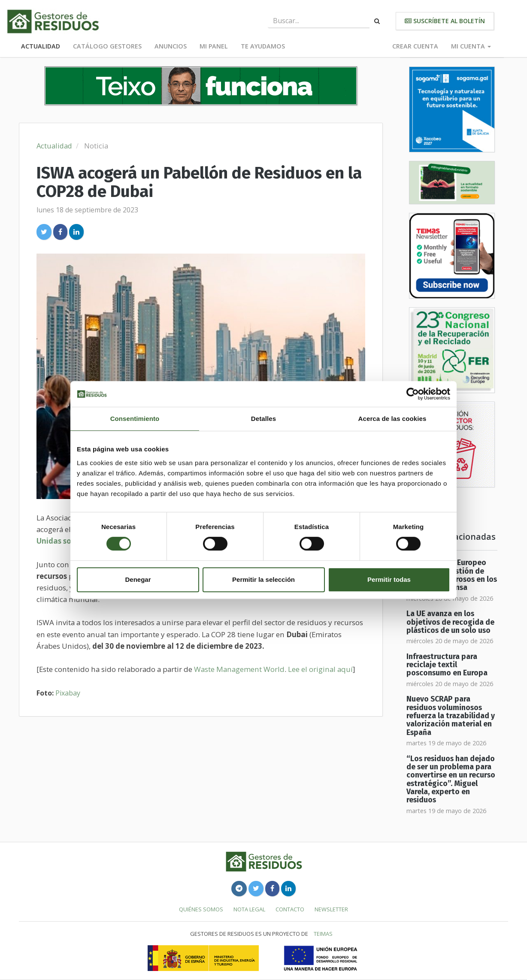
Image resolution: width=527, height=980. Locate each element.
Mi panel (214, 46)
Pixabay (68, 693)
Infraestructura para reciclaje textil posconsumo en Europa (447, 665)
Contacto (290, 909)
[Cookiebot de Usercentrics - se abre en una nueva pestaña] (413, 394)
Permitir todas (389, 579)
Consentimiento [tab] (135, 419)
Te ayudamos (263, 46)
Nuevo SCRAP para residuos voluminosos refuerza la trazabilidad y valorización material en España (451, 716)
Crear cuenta (415, 46)
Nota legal (249, 909)
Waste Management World (239, 669)
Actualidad (41, 46)
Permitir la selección (263, 579)
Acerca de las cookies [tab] (392, 419)
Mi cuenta (471, 46)
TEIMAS (323, 934)
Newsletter (331, 909)
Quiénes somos (201, 909)
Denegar (138, 579)
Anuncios (171, 46)
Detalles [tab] (263, 419)
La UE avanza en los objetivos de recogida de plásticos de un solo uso (450, 622)
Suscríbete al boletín (445, 21)
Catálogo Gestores (107, 46)
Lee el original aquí (320, 669)
